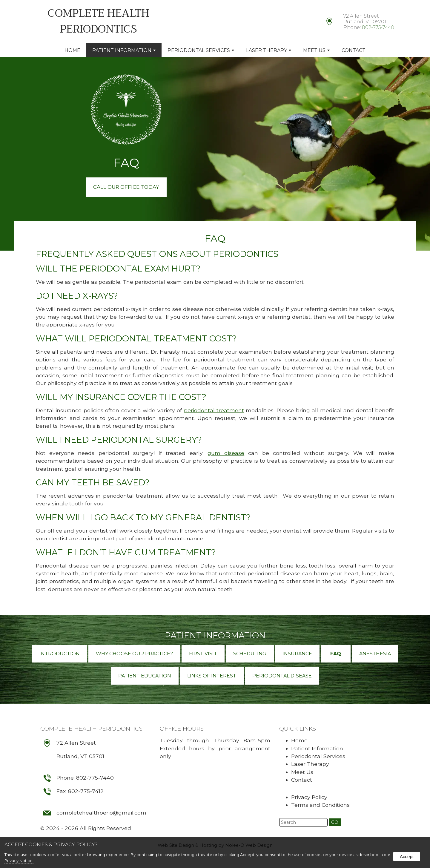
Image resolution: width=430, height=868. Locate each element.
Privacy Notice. (19, 861)
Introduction (60, 654)
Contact (354, 50)
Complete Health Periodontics (91, 729)
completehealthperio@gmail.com (102, 815)
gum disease (226, 453)
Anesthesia (375, 654)
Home (72, 50)
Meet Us (316, 50)
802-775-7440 (378, 27)
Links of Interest (212, 676)
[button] (335, 823)
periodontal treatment (214, 411)
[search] (303, 823)
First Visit (203, 654)
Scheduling (250, 654)
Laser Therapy (269, 50)
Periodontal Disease (282, 676)
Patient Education (145, 676)
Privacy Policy (309, 797)
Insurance (297, 654)
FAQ (336, 654)
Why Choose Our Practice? (134, 654)
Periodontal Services (201, 50)
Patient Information (124, 50)
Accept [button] (407, 857)
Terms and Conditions (320, 805)
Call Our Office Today (126, 187)
